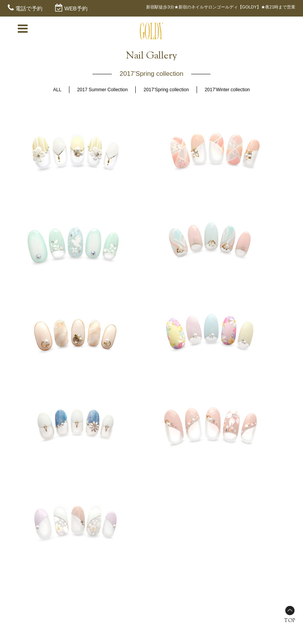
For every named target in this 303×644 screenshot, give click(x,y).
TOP (290, 621)
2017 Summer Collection (102, 90)
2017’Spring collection (166, 90)
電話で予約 (29, 8)
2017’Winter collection (227, 90)
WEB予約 (76, 8)
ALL (57, 90)
